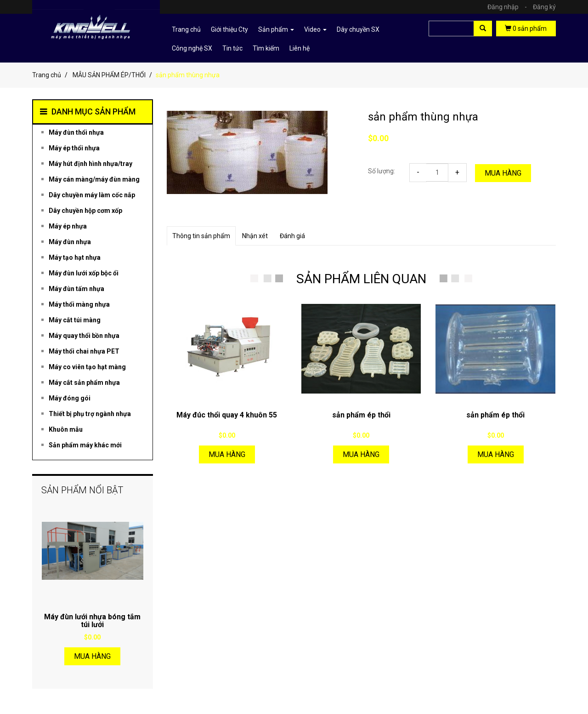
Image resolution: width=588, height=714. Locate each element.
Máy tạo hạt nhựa (75, 257)
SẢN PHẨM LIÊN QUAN (361, 279)
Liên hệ (300, 48)
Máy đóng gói (70, 398)
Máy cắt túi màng (75, 320)
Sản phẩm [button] (276, 29)
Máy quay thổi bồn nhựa (84, 336)
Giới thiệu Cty (229, 29)
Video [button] (315, 29)
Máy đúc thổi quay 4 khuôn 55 (227, 415)
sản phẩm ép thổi (361, 415)
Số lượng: (382, 171)
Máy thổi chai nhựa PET (84, 351)
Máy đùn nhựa (70, 242)
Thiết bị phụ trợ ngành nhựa (90, 414)
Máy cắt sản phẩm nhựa (84, 383)
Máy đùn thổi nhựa (76, 132)
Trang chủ (186, 29)
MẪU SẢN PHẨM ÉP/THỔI (109, 75)
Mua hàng (503, 173)
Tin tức (232, 48)
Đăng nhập (509, 7)
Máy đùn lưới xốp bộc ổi (84, 273)
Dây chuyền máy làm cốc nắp (92, 195)
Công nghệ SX (192, 48)
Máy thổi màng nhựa (79, 304)
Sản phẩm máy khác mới (85, 445)
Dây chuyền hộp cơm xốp (85, 211)
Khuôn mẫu (66, 429)
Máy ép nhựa (68, 226)
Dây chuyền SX (358, 29)
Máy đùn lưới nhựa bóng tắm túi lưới (92, 621)
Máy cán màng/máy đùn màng (94, 179)
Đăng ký (544, 7)
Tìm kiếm (266, 48)
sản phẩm (526, 29)
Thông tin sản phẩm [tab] (201, 236)
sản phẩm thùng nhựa (423, 117)
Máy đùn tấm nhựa (76, 289)
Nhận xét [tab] (255, 236)
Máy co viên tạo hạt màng (87, 367)
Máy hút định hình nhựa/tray (90, 164)
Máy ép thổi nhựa (74, 148)
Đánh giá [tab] (292, 236)
